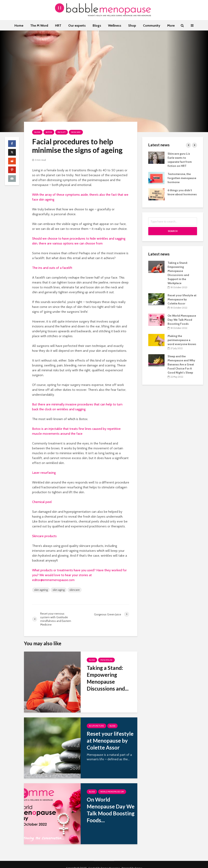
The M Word (39, 26)
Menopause (106, 660)
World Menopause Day (112, 792)
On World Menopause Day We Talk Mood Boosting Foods (182, 320)
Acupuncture (96, 726)
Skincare (76, 132)
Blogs (97, 26)
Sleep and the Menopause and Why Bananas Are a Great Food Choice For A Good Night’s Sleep (181, 364)
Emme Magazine (110, 861)
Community (152, 26)
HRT (58, 26)
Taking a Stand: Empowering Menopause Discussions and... (108, 678)
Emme (139, 861)
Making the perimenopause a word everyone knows (182, 340)
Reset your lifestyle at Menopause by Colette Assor (110, 741)
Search (173, 231)
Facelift (62, 132)
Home (19, 26)
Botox (49, 132)
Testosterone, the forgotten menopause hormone (182, 178)
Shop (132, 26)
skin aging (59, 590)
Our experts (77, 26)
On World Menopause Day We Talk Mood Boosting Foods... (111, 810)
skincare (75, 590)
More (171, 26)
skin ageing (41, 590)
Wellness (115, 26)
